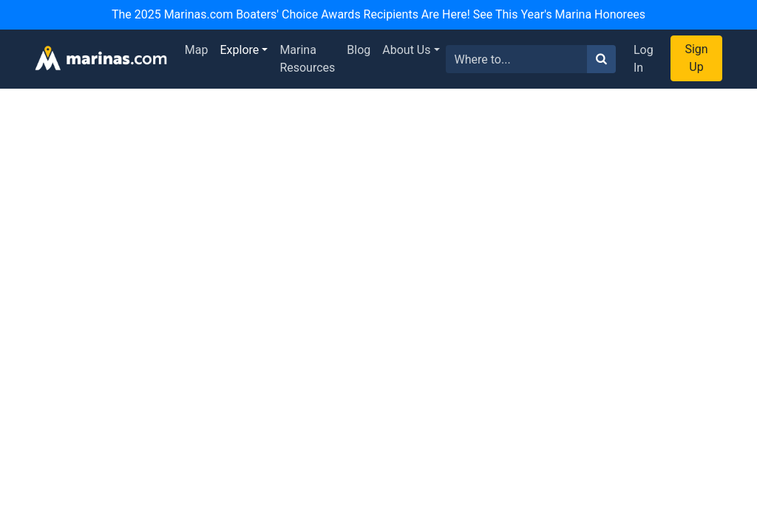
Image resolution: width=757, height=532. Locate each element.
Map (197, 50)
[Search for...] (517, 59)
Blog (359, 50)
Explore (240, 50)
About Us (406, 50)
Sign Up (696, 58)
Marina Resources (307, 59)
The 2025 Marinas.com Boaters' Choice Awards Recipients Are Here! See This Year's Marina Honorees (378, 14)
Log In (644, 59)
